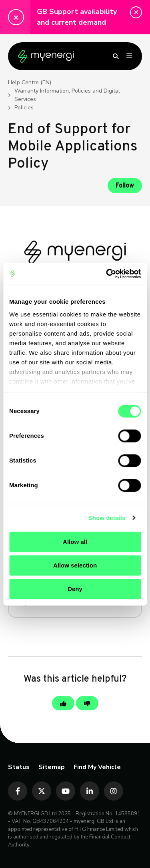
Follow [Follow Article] (125, 186)
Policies (24, 108)
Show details (107, 518)
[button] (136, 12)
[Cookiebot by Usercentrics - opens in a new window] (107, 274)
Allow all (75, 542)
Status (19, 767)
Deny (75, 589)
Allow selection (75, 565)
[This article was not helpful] (87, 703)
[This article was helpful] (63, 703)
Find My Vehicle (97, 767)
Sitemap (52, 767)
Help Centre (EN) (30, 82)
